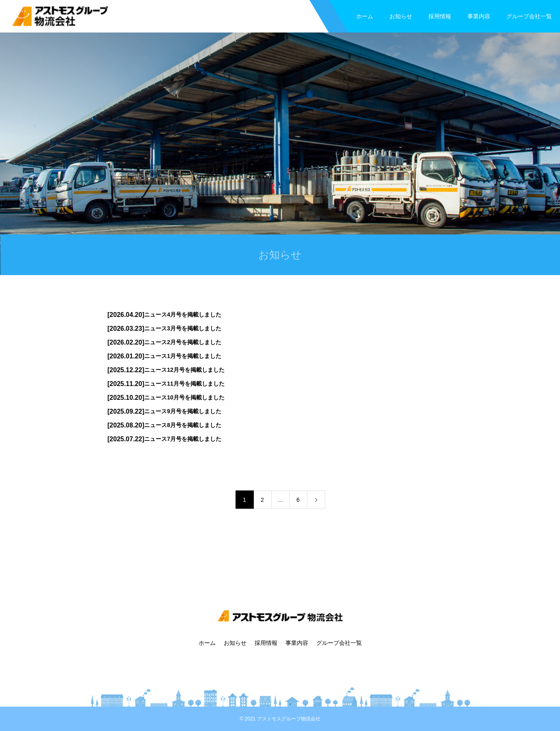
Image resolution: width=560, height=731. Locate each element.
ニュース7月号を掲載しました (183, 439)
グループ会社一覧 (529, 16)
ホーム (365, 16)
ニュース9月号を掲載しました (183, 411)
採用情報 (440, 16)
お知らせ (401, 16)
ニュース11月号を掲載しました (184, 384)
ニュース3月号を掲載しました (183, 328)
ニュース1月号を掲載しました (183, 356)
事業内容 (479, 16)
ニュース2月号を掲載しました (183, 342)
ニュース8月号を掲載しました (183, 425)
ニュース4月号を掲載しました (183, 315)
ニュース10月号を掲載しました (184, 397)
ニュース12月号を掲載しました (184, 370)
